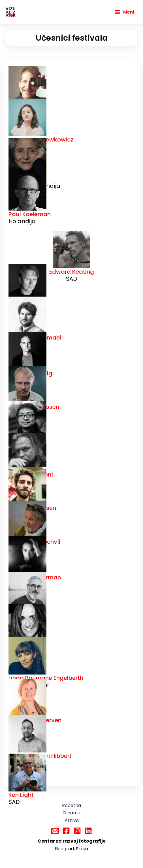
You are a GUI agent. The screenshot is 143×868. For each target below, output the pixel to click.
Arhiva (72, 820)
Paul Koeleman (30, 214)
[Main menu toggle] (124, 12)
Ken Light (21, 795)
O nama (71, 813)
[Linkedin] (88, 831)
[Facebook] (66, 831)
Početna (71, 805)
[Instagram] (77, 831)
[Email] (55, 831)
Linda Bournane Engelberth (46, 678)
